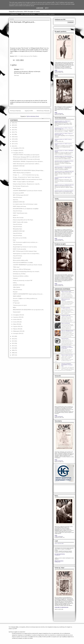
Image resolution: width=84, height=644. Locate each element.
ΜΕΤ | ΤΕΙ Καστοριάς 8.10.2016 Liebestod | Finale (25, 251)
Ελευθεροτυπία (57, 562)
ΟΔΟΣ (56, 70)
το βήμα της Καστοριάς (59, 71)
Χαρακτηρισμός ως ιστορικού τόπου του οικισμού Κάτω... (26, 254)
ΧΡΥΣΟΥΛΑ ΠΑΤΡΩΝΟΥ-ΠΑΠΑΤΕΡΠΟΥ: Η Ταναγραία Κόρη (67, 365)
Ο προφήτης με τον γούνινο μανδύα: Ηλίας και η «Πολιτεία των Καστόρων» (67, 347)
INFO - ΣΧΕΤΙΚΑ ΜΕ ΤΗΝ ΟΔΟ (28, 14)
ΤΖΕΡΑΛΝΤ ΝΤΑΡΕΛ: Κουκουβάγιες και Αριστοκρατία (26, 155)
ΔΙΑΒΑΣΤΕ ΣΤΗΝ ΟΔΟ (19, 166)
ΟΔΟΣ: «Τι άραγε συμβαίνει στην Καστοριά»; (24, 182)
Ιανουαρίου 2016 (17, 333)
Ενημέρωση (16, 301)
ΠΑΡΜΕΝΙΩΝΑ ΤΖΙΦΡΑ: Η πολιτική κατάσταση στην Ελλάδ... (28, 179)
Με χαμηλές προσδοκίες (66, 308)
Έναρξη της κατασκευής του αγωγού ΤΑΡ (23, 280)
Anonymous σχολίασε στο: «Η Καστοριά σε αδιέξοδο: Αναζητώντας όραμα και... (63, 121)
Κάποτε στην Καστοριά (66, 323)
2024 (13, 127)
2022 (13, 132)
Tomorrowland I (17, 312)
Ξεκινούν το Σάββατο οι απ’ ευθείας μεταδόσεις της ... (25, 299)
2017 (13, 144)
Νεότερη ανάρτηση (15, 111)
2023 (13, 130)
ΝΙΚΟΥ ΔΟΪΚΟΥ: (17, 296)
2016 (13, 146)
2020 (13, 137)
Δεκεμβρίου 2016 (17, 148)
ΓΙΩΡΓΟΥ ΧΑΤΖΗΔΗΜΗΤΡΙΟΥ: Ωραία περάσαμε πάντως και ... (28, 294)
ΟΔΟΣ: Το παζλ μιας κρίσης (19, 249)
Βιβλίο (15, 307)
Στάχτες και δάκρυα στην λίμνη (67, 355)
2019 (13, 139)
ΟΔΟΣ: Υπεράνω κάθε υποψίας (20, 222)
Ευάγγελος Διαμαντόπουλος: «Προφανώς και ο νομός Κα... (27, 184)
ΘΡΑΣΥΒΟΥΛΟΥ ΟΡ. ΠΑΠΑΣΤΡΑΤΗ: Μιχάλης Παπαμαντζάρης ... (29, 170)
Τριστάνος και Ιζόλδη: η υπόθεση (21, 276)
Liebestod (15, 278)
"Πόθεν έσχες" (16, 267)
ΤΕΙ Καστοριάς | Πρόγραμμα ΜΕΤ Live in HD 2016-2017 (26, 157)
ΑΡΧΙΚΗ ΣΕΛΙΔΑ (14, 14)
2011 (13, 346)
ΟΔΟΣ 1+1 (16, 215)
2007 (13, 355)
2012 (13, 343)
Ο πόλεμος (15, 168)
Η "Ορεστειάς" (16, 303)
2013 (13, 341)
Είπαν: (14, 240)
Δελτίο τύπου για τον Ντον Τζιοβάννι (29, 56)
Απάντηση (16, 75)
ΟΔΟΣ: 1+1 (17, 56)
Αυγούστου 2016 (17, 317)
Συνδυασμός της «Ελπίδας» (19, 274)
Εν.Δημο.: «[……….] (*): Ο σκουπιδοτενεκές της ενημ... (26, 175)
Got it (47, 8)
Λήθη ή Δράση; (17, 287)
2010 (13, 348)
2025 (13, 125)
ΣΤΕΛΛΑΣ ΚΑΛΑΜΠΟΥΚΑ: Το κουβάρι (23, 263)
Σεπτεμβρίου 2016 (18, 315)
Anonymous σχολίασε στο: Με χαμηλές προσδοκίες (64, 161)
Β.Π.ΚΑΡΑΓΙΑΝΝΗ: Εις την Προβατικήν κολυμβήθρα (26, 209)
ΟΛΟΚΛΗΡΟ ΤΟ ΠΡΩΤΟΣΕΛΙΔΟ (61, 607)
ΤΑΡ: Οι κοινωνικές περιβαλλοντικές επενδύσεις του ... (26, 242)
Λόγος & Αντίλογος (17, 197)
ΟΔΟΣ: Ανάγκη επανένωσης (19, 206)
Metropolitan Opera (18, 229)
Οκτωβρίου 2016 (17, 153)
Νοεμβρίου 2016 (17, 150)
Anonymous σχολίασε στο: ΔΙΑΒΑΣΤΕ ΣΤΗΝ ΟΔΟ (64, 172)
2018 (13, 141)
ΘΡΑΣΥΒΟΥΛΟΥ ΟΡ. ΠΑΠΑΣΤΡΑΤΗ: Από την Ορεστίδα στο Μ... (29, 310)
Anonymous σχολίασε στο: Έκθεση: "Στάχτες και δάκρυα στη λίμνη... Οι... (64, 128)
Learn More (40, 8)
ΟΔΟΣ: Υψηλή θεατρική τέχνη (20, 213)
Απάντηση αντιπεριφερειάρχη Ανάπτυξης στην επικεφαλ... (26, 272)
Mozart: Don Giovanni (18, 218)
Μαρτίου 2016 (17, 329)
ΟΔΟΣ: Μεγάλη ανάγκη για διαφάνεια (22, 173)
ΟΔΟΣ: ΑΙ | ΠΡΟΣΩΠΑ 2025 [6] (67, 331)
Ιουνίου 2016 (16, 322)
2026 (13, 123)
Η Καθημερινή (57, 555)
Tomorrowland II (17, 258)
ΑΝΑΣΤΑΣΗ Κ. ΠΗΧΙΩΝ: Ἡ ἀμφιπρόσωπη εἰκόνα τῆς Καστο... (28, 161)
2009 (13, 350)
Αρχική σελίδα (29, 111)
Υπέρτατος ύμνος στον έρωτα (20, 305)
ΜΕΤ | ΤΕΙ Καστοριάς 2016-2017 (21, 195)
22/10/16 (21, 69)
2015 (13, 336)
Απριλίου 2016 (17, 326)
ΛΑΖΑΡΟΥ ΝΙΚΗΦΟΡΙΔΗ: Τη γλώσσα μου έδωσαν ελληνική (27, 191)
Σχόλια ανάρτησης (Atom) (33, 116)
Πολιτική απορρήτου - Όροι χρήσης (46, 14)
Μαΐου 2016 (16, 324)
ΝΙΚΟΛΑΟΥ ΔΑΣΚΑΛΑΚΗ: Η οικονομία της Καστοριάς (26, 159)
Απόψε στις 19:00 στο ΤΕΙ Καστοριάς (22, 269)
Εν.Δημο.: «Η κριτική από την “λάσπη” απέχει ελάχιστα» (26, 177)
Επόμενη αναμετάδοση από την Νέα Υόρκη (23, 220)
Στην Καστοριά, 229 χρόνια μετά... (21, 186)
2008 (13, 353)
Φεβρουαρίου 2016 (18, 331)
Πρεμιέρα (15, 292)
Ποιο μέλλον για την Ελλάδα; (20, 238)
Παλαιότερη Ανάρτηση (43, 111)
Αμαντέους (16, 200)
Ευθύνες (15, 283)
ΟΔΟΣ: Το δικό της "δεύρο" (66, 291)
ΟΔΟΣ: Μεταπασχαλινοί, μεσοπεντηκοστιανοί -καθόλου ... (27, 164)
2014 (13, 339)
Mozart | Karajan (17, 188)
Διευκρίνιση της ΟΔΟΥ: (18, 193)
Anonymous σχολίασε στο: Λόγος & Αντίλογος (63, 156)
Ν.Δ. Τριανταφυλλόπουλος (60, 554)
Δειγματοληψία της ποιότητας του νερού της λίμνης (25, 247)
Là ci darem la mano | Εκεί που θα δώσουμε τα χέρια (25, 204)
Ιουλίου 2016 (16, 319)
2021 (13, 134)
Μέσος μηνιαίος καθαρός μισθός (20, 260)
